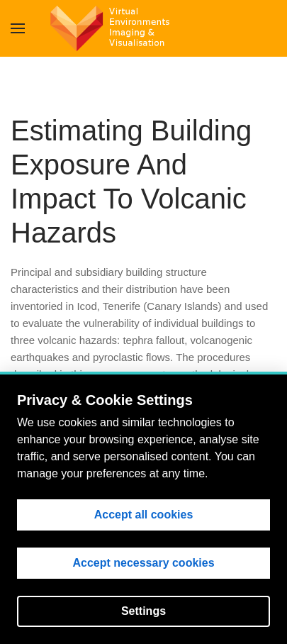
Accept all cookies (144, 515)
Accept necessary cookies (143, 563)
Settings (143, 611)
